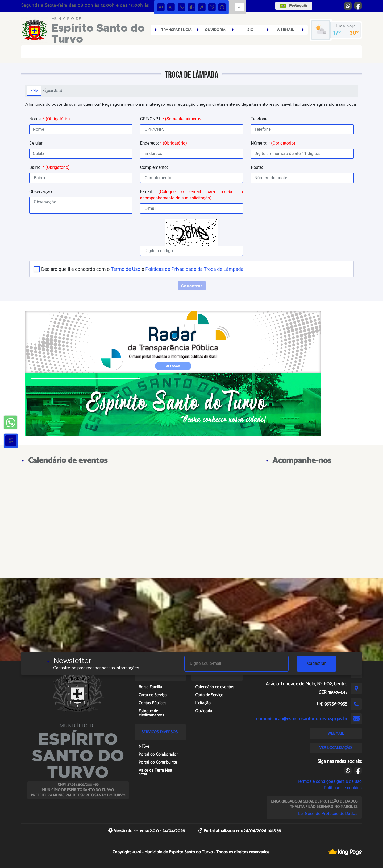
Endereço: (164, 143)
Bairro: (49, 167)
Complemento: (154, 167)
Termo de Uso (125, 269)
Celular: (36, 143)
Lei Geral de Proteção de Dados (328, 814)
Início (34, 91)
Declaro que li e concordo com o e (142, 269)
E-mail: (192, 195)
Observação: (41, 192)
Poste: (257, 167)
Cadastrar (317, 663)
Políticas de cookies (343, 788)
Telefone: (260, 119)
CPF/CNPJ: (171, 119)
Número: (273, 143)
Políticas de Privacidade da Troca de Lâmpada (194, 269)
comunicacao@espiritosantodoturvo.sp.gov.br (302, 719)
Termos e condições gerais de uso (329, 781)
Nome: (49, 119)
